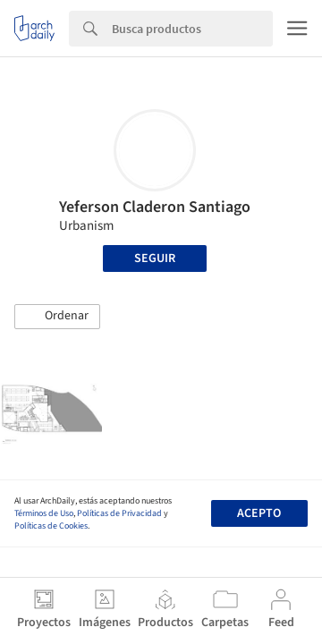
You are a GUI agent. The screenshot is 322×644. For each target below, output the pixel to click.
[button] (57, 317)
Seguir (155, 258)
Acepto (259, 513)
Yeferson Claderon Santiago (155, 207)
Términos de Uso (44, 513)
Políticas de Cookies (51, 526)
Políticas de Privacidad (119, 513)
